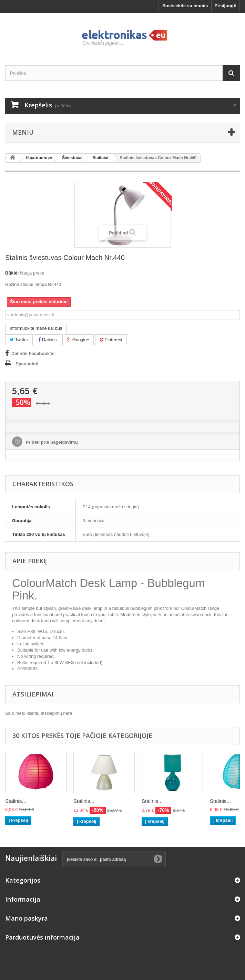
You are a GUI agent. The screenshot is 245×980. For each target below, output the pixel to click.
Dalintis (47, 340)
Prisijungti (225, 6)
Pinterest (111, 340)
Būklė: (12, 273)
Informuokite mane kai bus (36, 328)
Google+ (78, 340)
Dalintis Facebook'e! (33, 353)
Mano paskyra (27, 918)
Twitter (19, 340)
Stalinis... (16, 801)
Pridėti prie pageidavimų (51, 442)
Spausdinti (27, 364)
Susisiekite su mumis (185, 6)
